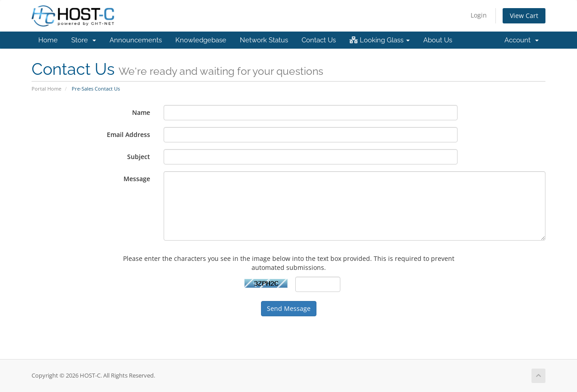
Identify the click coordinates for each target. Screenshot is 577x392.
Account (522, 40)
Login (479, 15)
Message (137, 179)
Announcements (136, 40)
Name (141, 112)
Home (48, 40)
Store (84, 40)
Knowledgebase (201, 40)
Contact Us (319, 40)
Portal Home (46, 89)
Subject (139, 157)
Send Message (289, 308)
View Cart (524, 16)
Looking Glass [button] (380, 40)
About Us (438, 40)
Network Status (264, 40)
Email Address (128, 134)
